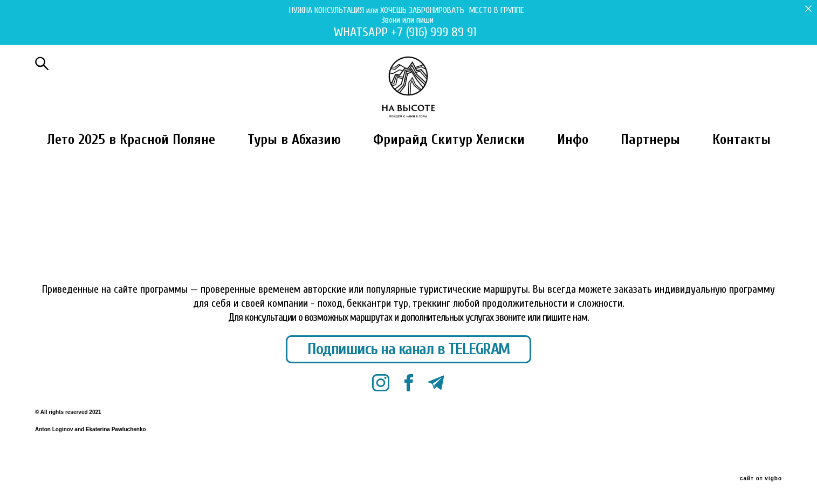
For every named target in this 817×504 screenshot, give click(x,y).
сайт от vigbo (761, 479)
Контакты (742, 168)
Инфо (573, 168)
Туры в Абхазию (294, 168)
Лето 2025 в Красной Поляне (131, 168)
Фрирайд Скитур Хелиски (449, 168)
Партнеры (650, 168)
